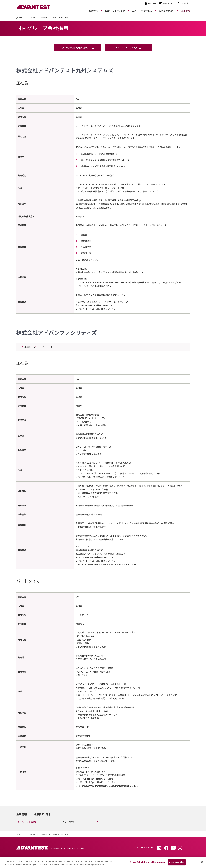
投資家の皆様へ (167, 11)
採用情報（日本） (43, 814)
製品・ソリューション (115, 11)
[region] (103, 862)
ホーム (21, 18)
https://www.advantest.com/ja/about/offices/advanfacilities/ (110, 564)
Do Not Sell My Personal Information (147, 862)
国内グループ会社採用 (60, 18)
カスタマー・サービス (142, 11)
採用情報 (44, 18)
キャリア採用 (68, 822)
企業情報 (93, 11)
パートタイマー (49, 347)
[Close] (202, 862)
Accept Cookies (177, 862)
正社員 (28, 347)
